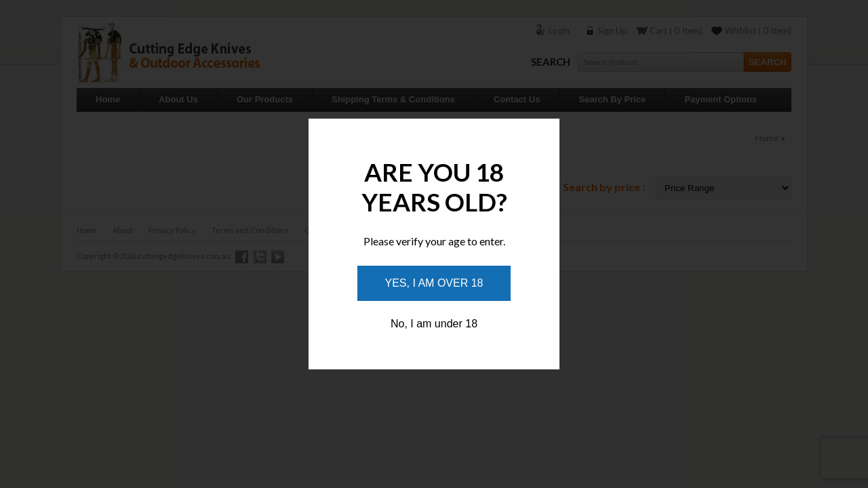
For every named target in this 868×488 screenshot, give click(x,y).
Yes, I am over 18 (434, 283)
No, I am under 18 (434, 324)
